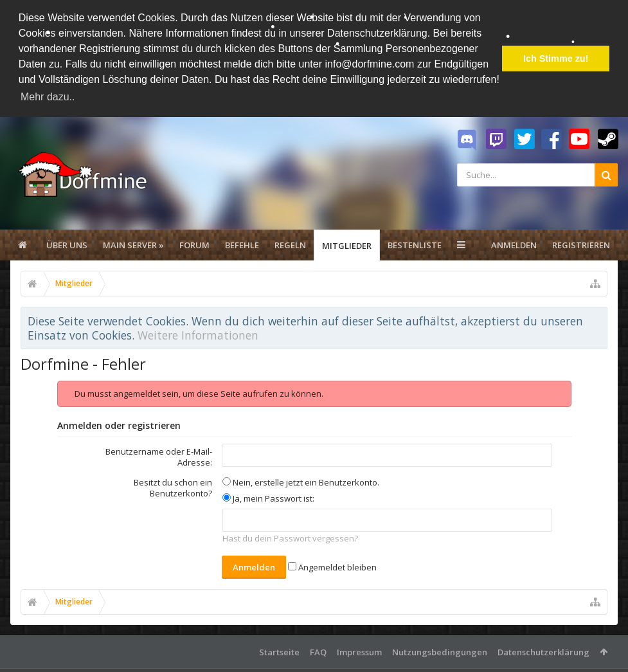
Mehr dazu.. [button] (48, 97)
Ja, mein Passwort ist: (268, 498)
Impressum (359, 651)
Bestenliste (415, 244)
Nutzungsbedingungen (440, 651)
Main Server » (133, 244)
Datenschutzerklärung (543, 651)
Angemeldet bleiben (332, 567)
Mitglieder (347, 245)
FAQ (318, 651)
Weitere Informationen (198, 334)
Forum (194, 244)
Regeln (290, 244)
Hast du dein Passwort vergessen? (290, 538)
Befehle (242, 244)
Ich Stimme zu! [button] (556, 59)
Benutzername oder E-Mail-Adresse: (159, 456)
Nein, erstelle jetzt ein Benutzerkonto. (301, 482)
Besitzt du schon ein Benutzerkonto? (173, 487)
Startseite (279, 651)
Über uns (67, 244)
